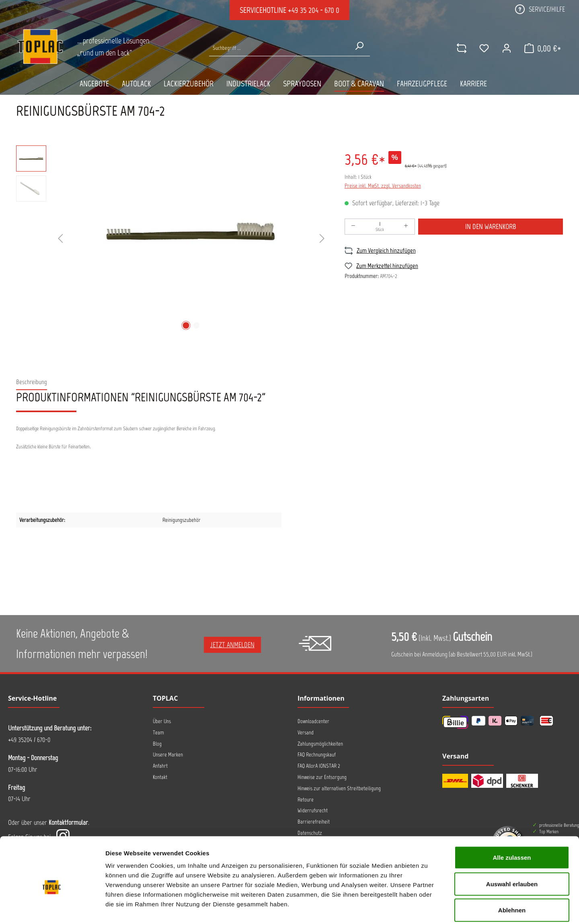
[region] (172, 239)
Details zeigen (428, 908)
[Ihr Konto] (506, 48)
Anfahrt (160, 766)
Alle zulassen (512, 819)
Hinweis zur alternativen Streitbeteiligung (339, 788)
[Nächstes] (322, 239)
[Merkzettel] (484, 48)
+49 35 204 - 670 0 (314, 10)
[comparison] (461, 48)
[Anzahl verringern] (353, 227)
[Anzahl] (380, 227)
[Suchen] (359, 46)
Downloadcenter (313, 721)
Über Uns (162, 721)
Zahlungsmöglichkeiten (320, 744)
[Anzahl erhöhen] (406, 227)
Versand (306, 733)
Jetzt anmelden (232, 645)
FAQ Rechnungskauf (317, 755)
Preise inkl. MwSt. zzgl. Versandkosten (383, 186)
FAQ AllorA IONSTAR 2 (319, 766)
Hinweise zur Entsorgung (322, 777)
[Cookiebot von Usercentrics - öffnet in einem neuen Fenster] (52, 908)
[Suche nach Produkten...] (279, 48)
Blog (157, 744)
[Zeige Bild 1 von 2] (186, 325)
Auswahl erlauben (512, 845)
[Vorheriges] (60, 239)
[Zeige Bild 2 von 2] (196, 325)
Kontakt (160, 777)
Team (158, 733)
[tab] (32, 382)
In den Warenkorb (491, 227)
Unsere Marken (168, 755)
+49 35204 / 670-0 (29, 740)
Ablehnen (512, 871)
